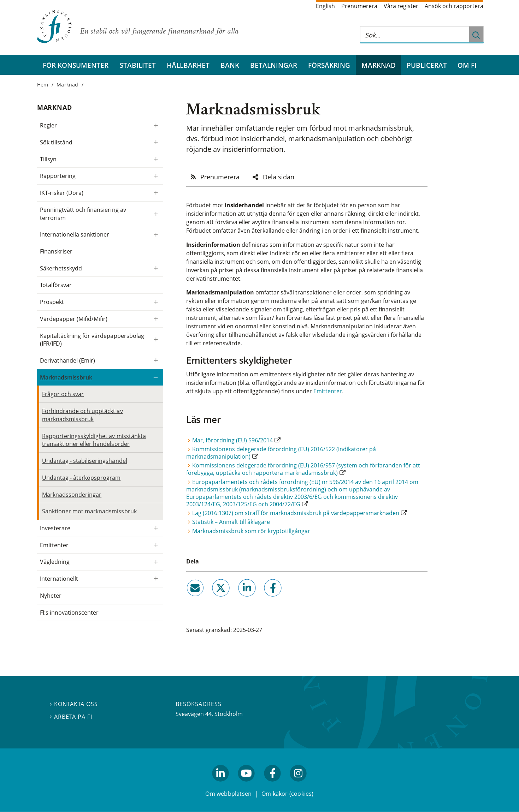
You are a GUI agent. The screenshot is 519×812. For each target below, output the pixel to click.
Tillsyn (48, 159)
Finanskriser (56, 251)
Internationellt (59, 579)
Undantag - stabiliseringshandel (85, 461)
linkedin (237, 599)
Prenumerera (359, 6)
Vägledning (55, 562)
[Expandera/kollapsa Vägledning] (155, 562)
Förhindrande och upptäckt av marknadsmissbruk (82, 415)
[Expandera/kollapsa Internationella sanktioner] (155, 235)
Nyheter (51, 596)
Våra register (401, 6)
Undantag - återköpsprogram (81, 478)
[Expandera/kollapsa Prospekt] (155, 302)
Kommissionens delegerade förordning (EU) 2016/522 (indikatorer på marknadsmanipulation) (281, 453)
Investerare (55, 528)
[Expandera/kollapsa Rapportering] (155, 176)
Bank (230, 65)
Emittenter (328, 391)
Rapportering (58, 176)
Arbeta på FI (71, 717)
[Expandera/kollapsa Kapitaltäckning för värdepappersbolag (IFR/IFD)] (155, 340)
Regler (48, 125)
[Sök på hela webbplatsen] (415, 35)
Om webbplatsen (228, 794)
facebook (265, 599)
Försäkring (329, 65)
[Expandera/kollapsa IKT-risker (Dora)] (155, 193)
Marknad (379, 65)
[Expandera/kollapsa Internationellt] (155, 579)
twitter (211, 599)
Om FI (467, 65)
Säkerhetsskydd (61, 268)
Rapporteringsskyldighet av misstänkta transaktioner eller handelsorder (94, 440)
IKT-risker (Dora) (62, 193)
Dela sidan (279, 177)
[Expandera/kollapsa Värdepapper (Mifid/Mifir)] (155, 319)
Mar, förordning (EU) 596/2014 (232, 440)
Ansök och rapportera (454, 6)
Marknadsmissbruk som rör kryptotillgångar (251, 531)
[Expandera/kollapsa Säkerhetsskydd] (155, 268)
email (189, 599)
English (325, 6)
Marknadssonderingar (72, 495)
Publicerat (427, 65)
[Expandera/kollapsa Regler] (155, 126)
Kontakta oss (74, 704)
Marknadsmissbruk (66, 377)
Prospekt (52, 302)
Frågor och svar (63, 394)
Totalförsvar (56, 285)
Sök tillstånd (56, 142)
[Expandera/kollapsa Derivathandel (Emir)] (155, 361)
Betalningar (274, 65)
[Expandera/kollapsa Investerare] (155, 528)
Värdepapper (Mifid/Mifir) (74, 319)
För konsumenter (76, 65)
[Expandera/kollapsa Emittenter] (155, 545)
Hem (43, 85)
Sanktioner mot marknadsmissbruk (89, 511)
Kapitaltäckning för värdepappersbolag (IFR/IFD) (92, 340)
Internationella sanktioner (75, 234)
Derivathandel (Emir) (68, 360)
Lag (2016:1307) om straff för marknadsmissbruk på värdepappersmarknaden (296, 513)
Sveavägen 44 (194, 714)
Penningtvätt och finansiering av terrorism (83, 214)
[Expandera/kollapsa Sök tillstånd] (155, 142)
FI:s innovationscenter (69, 613)
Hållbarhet (188, 65)
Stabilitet (138, 65)
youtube (247, 785)
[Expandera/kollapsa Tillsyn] (155, 159)
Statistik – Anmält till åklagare (231, 522)
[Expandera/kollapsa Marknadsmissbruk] (155, 378)
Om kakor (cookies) (287, 794)
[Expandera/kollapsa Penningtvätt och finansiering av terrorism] (155, 214)
